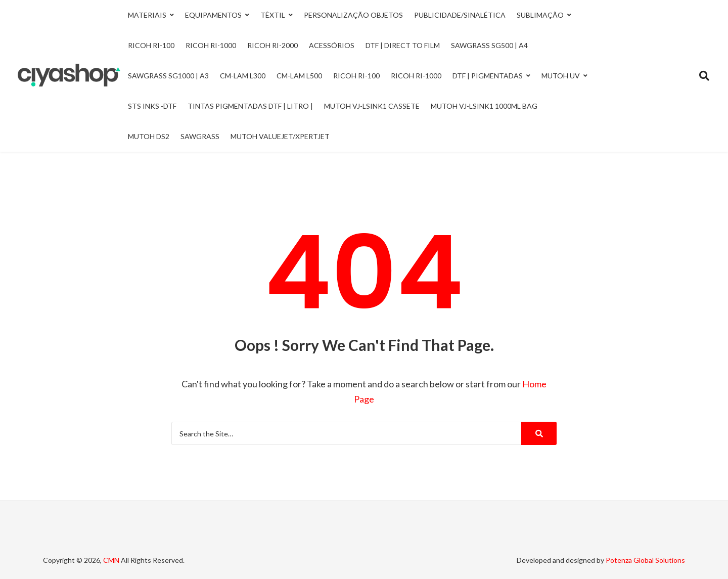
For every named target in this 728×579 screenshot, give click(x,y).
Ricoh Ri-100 (151, 45)
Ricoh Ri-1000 (211, 45)
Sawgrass (200, 136)
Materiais (147, 15)
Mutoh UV (561, 76)
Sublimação (540, 15)
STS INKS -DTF (152, 106)
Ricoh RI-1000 (416, 76)
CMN (111, 560)
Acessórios (332, 45)
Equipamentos (213, 15)
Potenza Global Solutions (645, 560)
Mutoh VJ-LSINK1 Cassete (372, 106)
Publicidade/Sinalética (460, 15)
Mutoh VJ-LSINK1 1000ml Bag (484, 106)
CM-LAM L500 (299, 76)
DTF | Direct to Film (403, 45)
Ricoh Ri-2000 (272, 45)
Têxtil (273, 15)
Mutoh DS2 (149, 136)
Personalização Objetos (353, 15)
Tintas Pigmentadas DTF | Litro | (250, 106)
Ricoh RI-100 (356, 76)
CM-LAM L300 (243, 76)
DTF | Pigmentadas (488, 76)
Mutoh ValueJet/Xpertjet (280, 136)
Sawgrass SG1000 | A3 (168, 76)
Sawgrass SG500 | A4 (489, 45)
